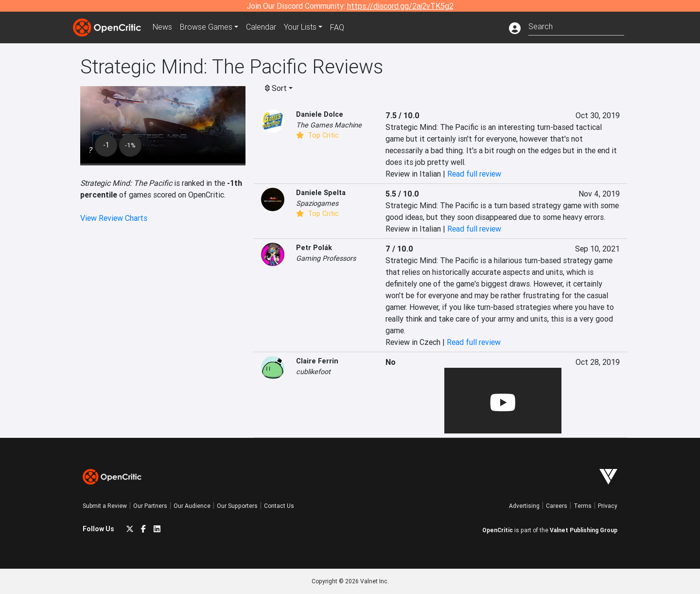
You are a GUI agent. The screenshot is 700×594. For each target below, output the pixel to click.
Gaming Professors (326, 258)
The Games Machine (329, 125)
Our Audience (192, 506)
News (162, 27)
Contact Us (279, 506)
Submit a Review (105, 506)
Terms (583, 506)
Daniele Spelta (321, 193)
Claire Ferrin (317, 361)
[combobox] (576, 26)
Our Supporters (237, 506)
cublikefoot (313, 372)
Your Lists (300, 27)
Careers (557, 506)
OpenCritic (498, 530)
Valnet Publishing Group (584, 530)
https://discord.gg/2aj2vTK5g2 (400, 6)
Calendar (261, 27)
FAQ (337, 27)
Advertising (524, 506)
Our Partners (150, 506)
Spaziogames (317, 203)
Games (206, 27)
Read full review (474, 174)
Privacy (608, 506)
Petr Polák (314, 248)
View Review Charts (114, 218)
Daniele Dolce (320, 114)
